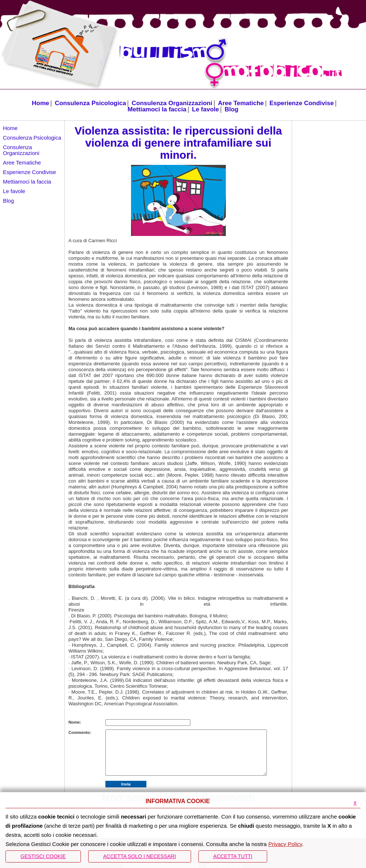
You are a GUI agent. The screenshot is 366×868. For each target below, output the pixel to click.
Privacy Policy (285, 844)
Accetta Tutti (233, 856)
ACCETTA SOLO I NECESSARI (140, 856)
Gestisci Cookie (43, 856)
